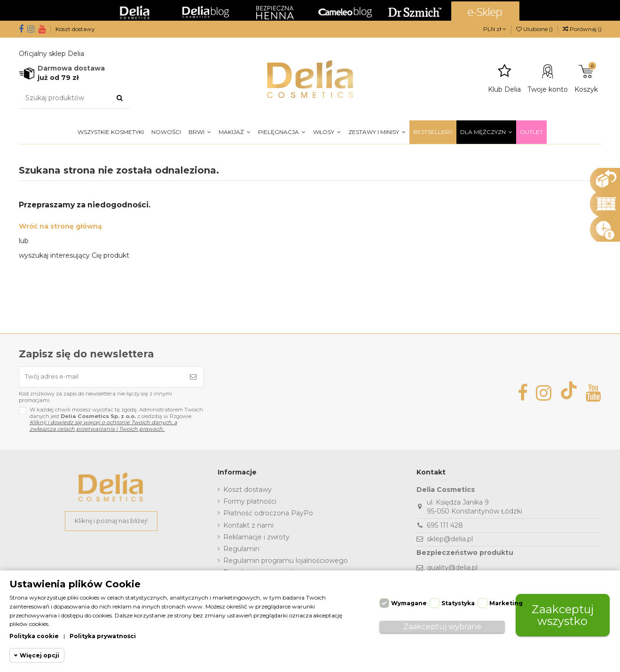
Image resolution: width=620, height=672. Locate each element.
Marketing (506, 601)
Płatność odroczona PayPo (268, 516)
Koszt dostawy (75, 29)
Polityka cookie (34, 636)
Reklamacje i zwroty (256, 539)
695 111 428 (445, 528)
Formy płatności (250, 504)
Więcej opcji (39, 655)
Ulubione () (535, 29)
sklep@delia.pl (450, 541)
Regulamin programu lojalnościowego (286, 563)
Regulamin (241, 551)
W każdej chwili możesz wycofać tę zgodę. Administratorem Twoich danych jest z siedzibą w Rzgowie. (116, 422)
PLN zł (495, 29)
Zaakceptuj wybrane (442, 624)
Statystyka (458, 601)
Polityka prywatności (103, 636)
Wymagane (409, 601)
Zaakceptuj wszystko (563, 613)
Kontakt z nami (248, 528)
